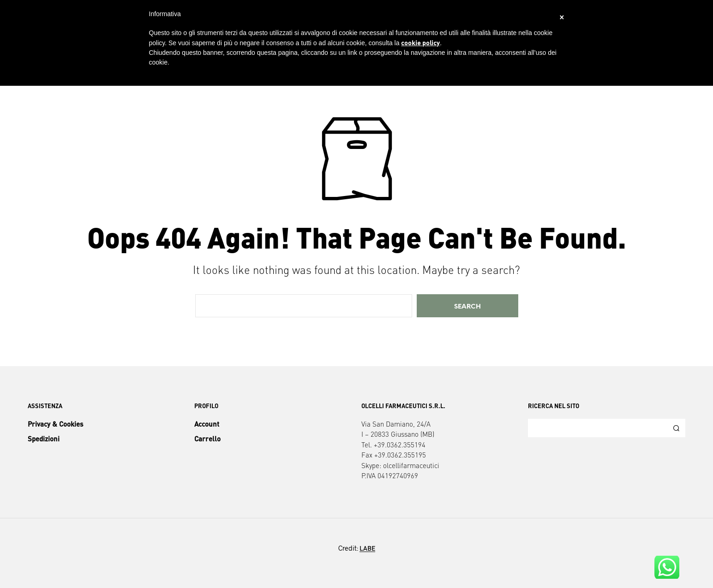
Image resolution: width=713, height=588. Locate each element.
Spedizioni (44, 439)
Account (207, 424)
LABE (367, 548)
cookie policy (420, 42)
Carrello (207, 439)
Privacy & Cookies (55, 424)
